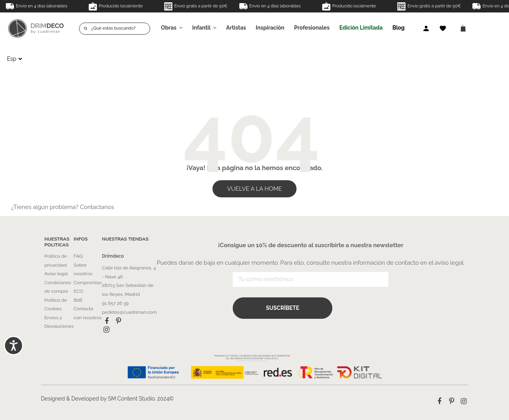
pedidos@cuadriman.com (129, 312)
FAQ (78, 256)
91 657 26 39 (115, 303)
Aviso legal (56, 274)
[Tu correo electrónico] (311, 281)
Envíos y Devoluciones (59, 322)
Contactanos (97, 207)
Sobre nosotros (83, 270)
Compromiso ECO (88, 287)
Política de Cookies (56, 305)
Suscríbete (283, 309)
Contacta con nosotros (88, 313)
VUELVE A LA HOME (255, 189)
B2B (78, 300)
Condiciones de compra (58, 287)
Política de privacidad (56, 261)
